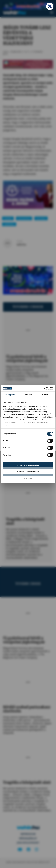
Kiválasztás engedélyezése (28, 472)
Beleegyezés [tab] (10, 395)
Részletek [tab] (28, 395)
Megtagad (28, 478)
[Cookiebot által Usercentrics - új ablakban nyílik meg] (44, 388)
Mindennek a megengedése (28, 465)
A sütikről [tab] (46, 395)
